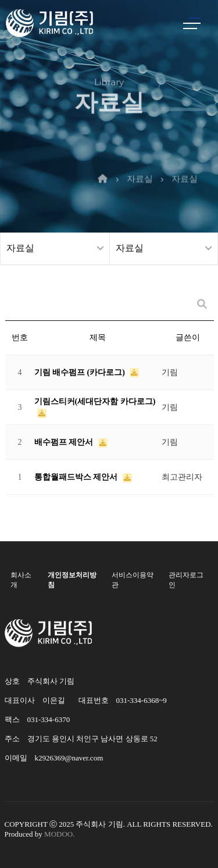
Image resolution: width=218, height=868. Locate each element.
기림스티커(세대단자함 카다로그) (95, 401)
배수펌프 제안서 (65, 442)
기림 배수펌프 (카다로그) (81, 372)
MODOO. (59, 834)
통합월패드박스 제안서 (77, 477)
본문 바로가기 (0, 0)
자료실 (140, 167)
